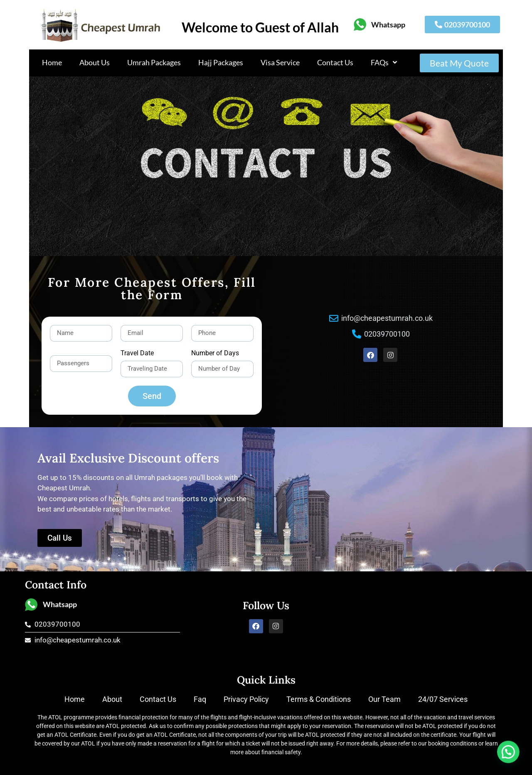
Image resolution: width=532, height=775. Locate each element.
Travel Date (137, 353)
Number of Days (215, 353)
